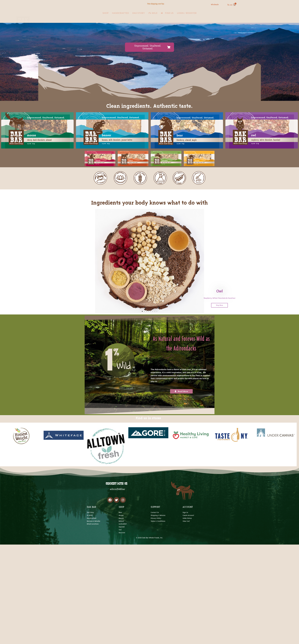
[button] (142, 311)
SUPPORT (155, 507)
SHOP (121, 507)
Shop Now (219, 305)
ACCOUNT (188, 507)
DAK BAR (91, 507)
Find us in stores (148, 422)
